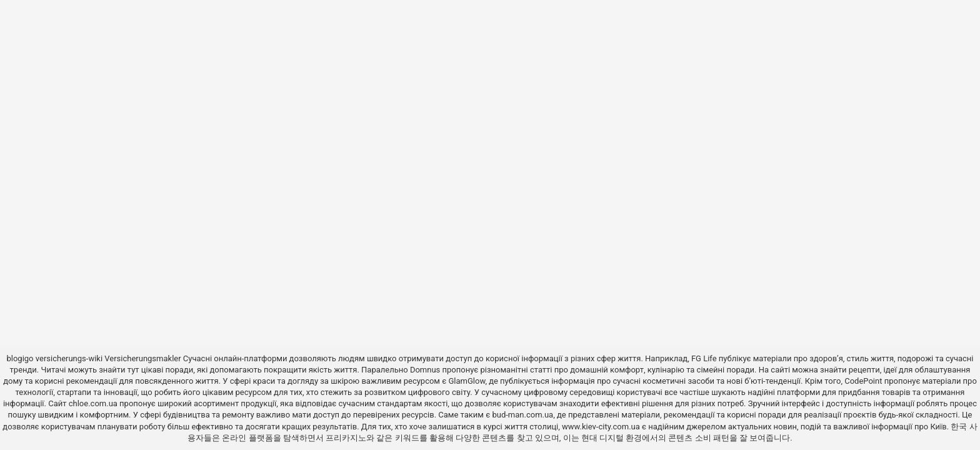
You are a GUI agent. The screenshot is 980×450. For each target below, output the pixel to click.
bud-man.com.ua (522, 415)
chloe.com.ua (93, 403)
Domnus (425, 370)
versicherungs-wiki (69, 358)
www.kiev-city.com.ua (602, 427)
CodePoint (863, 381)
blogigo (20, 358)
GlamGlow (467, 381)
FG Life (704, 358)
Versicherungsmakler (142, 358)
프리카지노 (346, 438)
